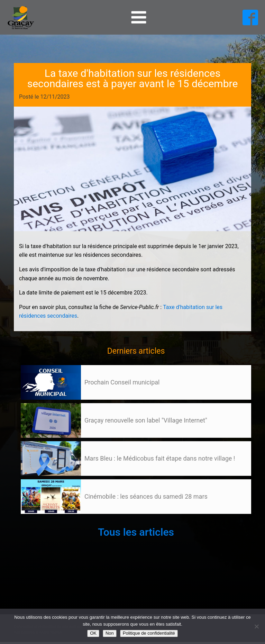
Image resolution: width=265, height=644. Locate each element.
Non (110, 633)
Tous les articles (136, 532)
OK (93, 633)
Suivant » (46, 520)
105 (34, 520)
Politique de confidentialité (149, 633)
